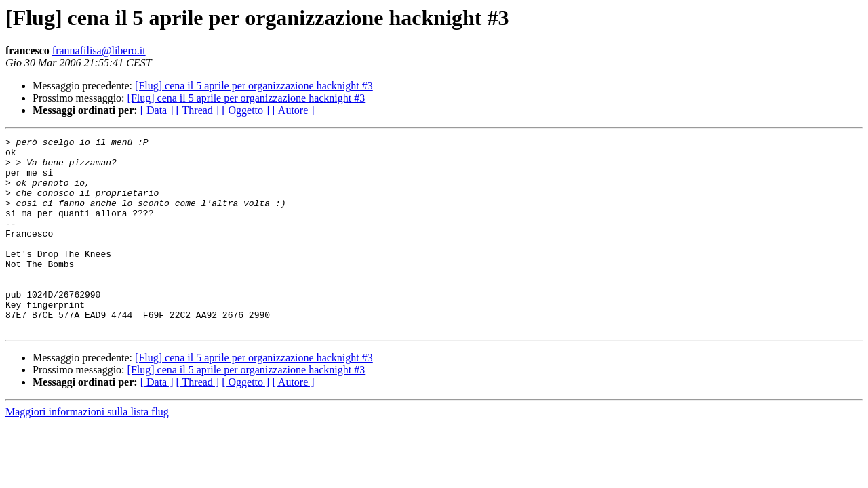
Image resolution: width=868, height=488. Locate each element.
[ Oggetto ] (245, 110)
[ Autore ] (293, 110)
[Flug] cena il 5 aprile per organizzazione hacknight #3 (254, 86)
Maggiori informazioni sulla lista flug (87, 450)
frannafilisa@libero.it (99, 50)
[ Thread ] (198, 110)
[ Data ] (157, 110)
